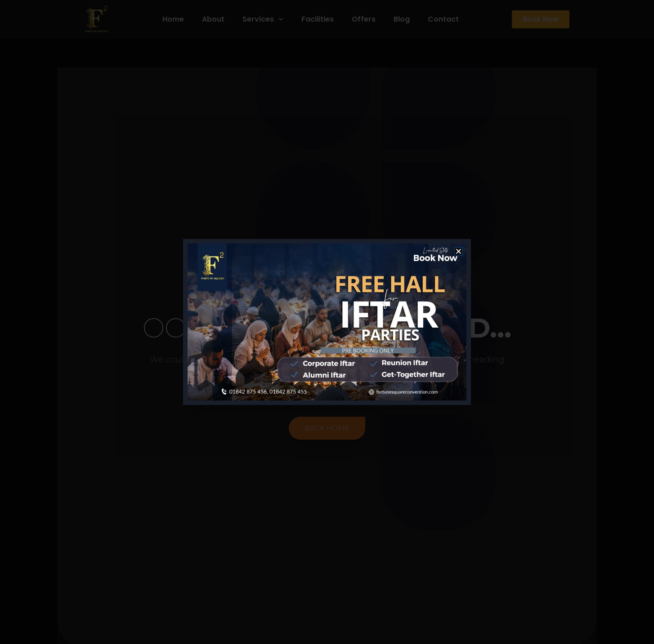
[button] (459, 251)
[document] (327, 322)
